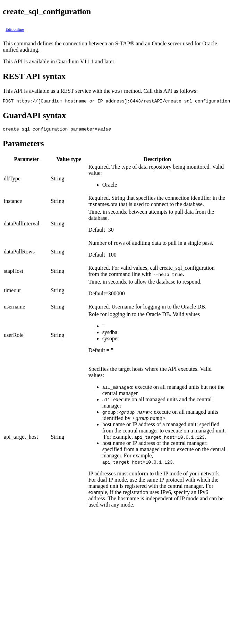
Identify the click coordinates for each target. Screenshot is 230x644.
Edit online (15, 29)
